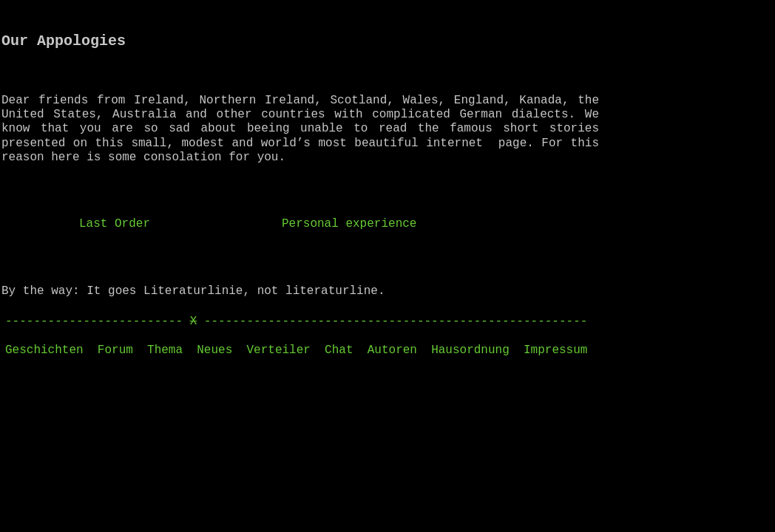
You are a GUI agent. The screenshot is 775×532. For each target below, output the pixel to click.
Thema (165, 350)
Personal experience (349, 224)
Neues (214, 350)
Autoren (392, 350)
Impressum (555, 350)
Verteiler (278, 350)
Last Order (115, 224)
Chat (339, 350)
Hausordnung (470, 350)
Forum (115, 350)
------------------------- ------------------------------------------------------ (296, 321)
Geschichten (44, 350)
